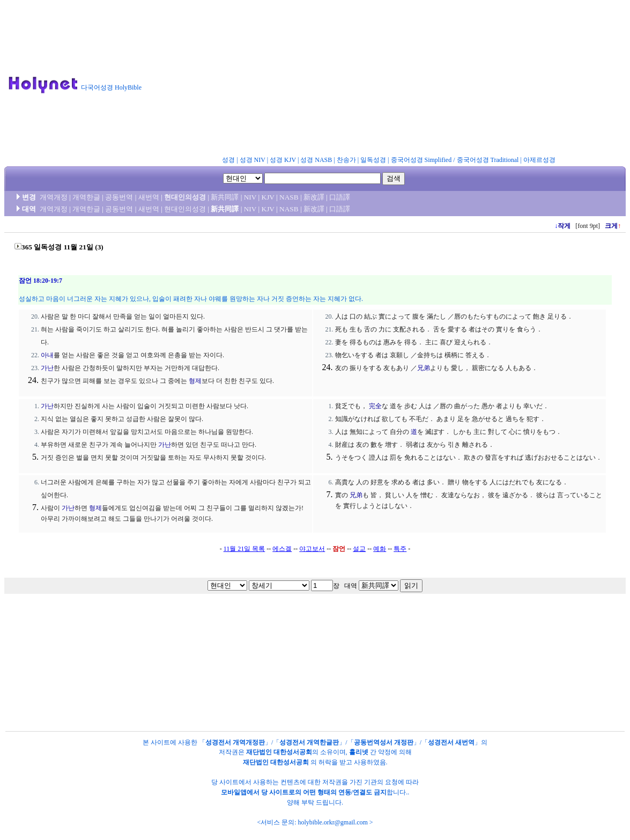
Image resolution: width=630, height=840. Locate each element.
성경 (228, 160)
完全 (375, 406)
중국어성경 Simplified (421, 160)
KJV (268, 197)
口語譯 (340, 197)
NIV (250, 197)
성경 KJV (283, 160)
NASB (289, 197)
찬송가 (346, 160)
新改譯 (314, 197)
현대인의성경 (185, 197)
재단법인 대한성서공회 (279, 752)
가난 (47, 368)
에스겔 (282, 549)
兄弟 (424, 368)
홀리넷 (359, 752)
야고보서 (312, 549)
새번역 (149, 197)
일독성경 (373, 160)
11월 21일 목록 (244, 549)
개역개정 (54, 197)
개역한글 (86, 197)
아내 (47, 355)
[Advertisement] (390, 80)
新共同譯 (225, 197)
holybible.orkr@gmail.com (332, 822)
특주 (400, 549)
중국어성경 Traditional (488, 160)
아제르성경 (539, 160)
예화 (380, 549)
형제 (195, 381)
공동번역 (119, 197)
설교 (359, 549)
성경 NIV (253, 160)
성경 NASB (316, 160)
